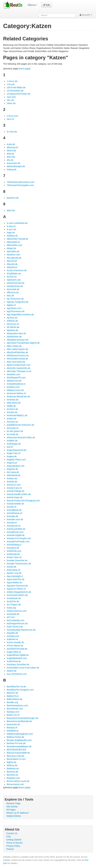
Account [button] (86, 15)
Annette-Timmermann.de (19, 564)
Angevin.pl (12, 463)
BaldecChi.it (13, 696)
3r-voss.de (12, 132)
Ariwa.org (11, 608)
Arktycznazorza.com (17, 611)
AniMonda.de (13, 554)
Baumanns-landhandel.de (19, 721)
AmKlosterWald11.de (17, 415)
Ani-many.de (13, 472)
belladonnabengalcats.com (20, 734)
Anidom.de (12, 478)
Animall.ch (12, 523)
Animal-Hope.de (15, 497)
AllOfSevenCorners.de (18, 355)
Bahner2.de (12, 693)
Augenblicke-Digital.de (18, 655)
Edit (47, 5)
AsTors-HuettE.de (15, 642)
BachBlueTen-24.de (16, 687)
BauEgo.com (13, 712)
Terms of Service (15, 843)
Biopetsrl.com (13, 778)
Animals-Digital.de (16, 535)
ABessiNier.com (14, 245)
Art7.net (10, 617)
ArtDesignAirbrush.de (17, 623)
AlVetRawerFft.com (16, 378)
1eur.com (11, 97)
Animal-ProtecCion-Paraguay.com (23, 501)
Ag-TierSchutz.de (15, 299)
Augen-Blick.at (14, 652)
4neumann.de (13, 163)
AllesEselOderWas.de (17, 352)
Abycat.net (12, 261)
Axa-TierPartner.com (17, 674)
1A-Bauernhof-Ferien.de (18, 94)
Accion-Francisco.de (17, 270)
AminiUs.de (12, 409)
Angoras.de (12, 469)
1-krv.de (11, 84)
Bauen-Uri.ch (13, 715)
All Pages (11, 810)
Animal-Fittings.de (15, 491)
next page (25, 69)
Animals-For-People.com (19, 538)
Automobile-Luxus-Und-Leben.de (23, 668)
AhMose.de (12, 321)
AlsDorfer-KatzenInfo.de (18, 368)
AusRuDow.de (14, 661)
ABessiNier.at (13, 242)
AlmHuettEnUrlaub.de (17, 359)
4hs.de (10, 160)
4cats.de (11, 144)
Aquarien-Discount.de (17, 586)
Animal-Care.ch (14, 488)
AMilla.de (11, 406)
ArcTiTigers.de (14, 605)
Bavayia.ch (12, 728)
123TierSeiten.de (15, 91)
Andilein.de (12, 441)
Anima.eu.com (14, 485)
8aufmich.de (13, 198)
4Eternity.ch (12, 147)
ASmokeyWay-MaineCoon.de (21, 630)
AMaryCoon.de (14, 381)
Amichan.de (12, 400)
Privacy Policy (13, 846)
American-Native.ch (16, 393)
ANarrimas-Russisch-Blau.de (21, 437)
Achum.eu (12, 277)
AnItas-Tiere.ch (14, 557)
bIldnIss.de (12, 765)
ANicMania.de (13, 475)
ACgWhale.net (14, 274)
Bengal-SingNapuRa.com (19, 740)
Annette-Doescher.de (17, 560)
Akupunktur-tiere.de (16, 333)
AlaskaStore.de (14, 337)
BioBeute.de (13, 769)
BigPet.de (11, 762)
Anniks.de (11, 567)
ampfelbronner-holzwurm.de (20, 425)
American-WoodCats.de (18, 396)
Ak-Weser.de (13, 327)
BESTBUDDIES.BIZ (16, 750)
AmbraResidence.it (16, 384)
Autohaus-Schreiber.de (18, 664)
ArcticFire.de (13, 601)
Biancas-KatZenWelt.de (18, 753)
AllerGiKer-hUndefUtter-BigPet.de (23, 343)
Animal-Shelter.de (15, 504)
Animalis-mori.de (15, 519)
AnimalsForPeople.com (18, 542)
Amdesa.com (13, 387)
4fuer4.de (11, 151)
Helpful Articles (14, 816)
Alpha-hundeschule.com (18, 365)
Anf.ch (10, 447)
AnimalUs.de (13, 548)
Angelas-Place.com (16, 460)
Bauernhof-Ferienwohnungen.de (22, 718)
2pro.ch (10, 119)
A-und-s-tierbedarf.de (17, 223)
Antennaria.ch (13, 570)
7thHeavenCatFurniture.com (20, 182)
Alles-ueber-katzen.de (17, 349)
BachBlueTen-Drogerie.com (20, 690)
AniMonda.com (14, 551)
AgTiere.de (12, 318)
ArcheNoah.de (14, 598)
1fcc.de (10, 100)
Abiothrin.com (13, 255)
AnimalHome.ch (14, 513)
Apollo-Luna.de (14, 573)
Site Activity (12, 807)
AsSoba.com (13, 636)
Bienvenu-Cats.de (15, 756)
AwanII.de (12, 671)
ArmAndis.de (13, 614)
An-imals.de (12, 434)
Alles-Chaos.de (14, 346)
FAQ (9, 836)
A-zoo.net (11, 229)
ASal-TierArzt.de (15, 627)
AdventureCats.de (15, 283)
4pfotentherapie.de (16, 166)
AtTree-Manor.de (15, 646)
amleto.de (11, 419)
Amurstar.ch (13, 428)
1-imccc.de (12, 81)
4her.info (11, 157)
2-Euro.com (12, 116)
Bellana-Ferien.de (15, 737)
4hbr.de (10, 154)
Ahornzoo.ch (13, 324)
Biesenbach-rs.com (16, 759)
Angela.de (12, 456)
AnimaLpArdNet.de (16, 529)
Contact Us (12, 833)
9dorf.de (11, 210)
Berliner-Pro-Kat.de (16, 743)
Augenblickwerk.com (17, 658)
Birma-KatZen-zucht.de (18, 781)
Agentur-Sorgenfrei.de (17, 302)
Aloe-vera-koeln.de (16, 362)
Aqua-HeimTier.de (15, 579)
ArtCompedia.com (15, 620)
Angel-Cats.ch (14, 453)
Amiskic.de (12, 412)
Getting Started (14, 840)
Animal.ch (11, 507)
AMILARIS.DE (14, 403)
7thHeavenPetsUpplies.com (20, 185)
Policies (10, 849)
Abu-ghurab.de (14, 258)
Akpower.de (12, 330)
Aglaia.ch (11, 305)
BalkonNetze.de (14, 699)
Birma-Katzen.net (15, 784)
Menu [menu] (32, 5)
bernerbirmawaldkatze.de (19, 746)
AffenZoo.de (13, 292)
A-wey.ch (11, 226)
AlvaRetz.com (13, 374)
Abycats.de (12, 264)
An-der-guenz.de (15, 431)
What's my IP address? (18, 813)
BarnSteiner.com (15, 709)
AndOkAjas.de (14, 444)
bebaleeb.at (12, 731)
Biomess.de (12, 772)
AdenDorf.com (14, 280)
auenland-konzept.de (17, 649)
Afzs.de (10, 296)
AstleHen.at (12, 639)
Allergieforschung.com (18, 340)
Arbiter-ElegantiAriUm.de (19, 592)
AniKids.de (12, 482)
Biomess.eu (12, 775)
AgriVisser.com (14, 308)
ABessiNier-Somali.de (17, 239)
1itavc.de (11, 103)
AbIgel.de (11, 248)
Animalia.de (12, 516)
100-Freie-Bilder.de (16, 87)
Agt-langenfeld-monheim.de (20, 315)
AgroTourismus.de (16, 311)
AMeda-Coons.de (15, 390)
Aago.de (11, 233)
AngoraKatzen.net (15, 466)
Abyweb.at (12, 267)
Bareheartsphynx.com (17, 705)
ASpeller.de (12, 633)
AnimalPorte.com (15, 532)
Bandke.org (12, 702)
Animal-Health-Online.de (19, 494)
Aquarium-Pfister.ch (16, 589)
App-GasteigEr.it (15, 576)
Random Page (13, 803)
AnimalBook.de (14, 510)
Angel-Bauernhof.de (16, 450)
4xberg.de (12, 169)
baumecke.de (13, 724)
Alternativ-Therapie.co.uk (19, 371)
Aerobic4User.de (15, 286)
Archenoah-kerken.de (17, 595)
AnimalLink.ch (13, 526)
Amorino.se (12, 422)
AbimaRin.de (13, 251)
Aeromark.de (13, 289)
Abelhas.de (12, 236)
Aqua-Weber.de (14, 583)
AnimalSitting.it (14, 545)
